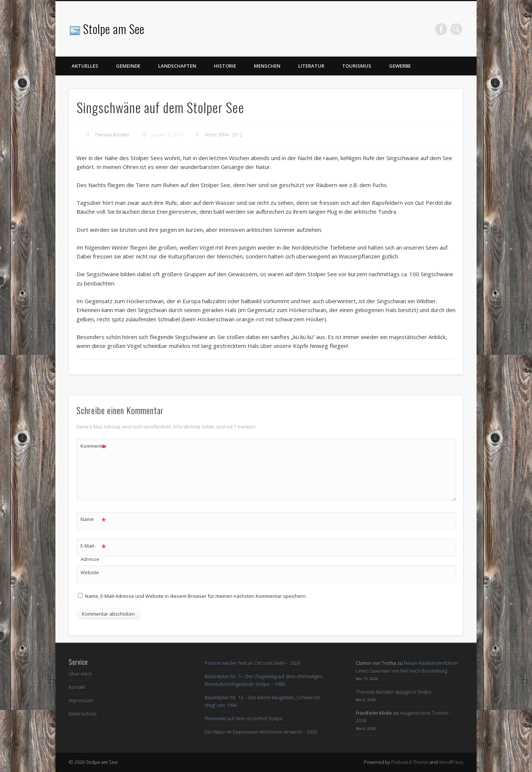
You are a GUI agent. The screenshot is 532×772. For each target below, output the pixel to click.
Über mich (80, 674)
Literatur (311, 66)
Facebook (441, 29)
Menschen (267, 66)
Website (90, 572)
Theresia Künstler (112, 135)
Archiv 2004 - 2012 (224, 135)
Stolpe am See (114, 29)
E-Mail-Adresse (93, 551)
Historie (225, 66)
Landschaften (177, 66)
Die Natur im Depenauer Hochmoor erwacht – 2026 (261, 732)
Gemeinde (128, 66)
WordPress (451, 762)
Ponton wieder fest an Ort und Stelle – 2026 (253, 663)
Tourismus (357, 66)
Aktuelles (85, 66)
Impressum (81, 700)
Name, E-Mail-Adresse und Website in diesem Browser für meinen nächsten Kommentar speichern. (196, 596)
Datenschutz (83, 714)
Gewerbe (400, 66)
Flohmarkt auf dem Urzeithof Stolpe (244, 718)
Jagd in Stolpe (417, 692)
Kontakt (77, 687)
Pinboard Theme (410, 762)
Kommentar (93, 446)
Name (93, 519)
